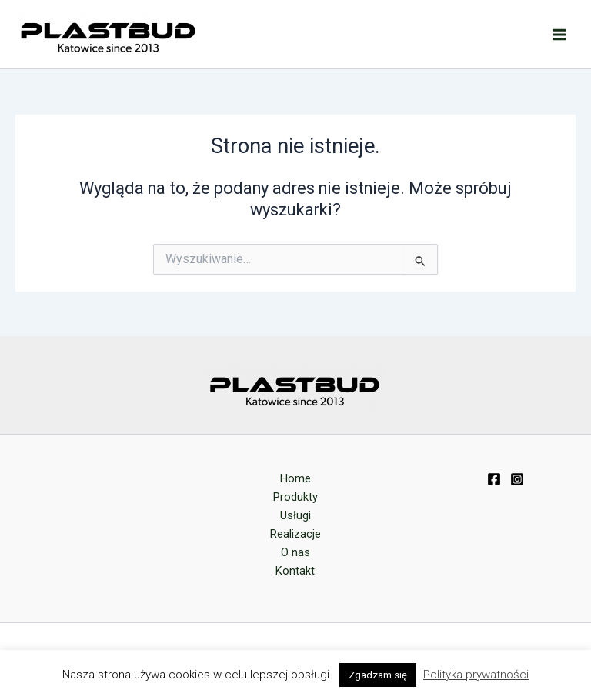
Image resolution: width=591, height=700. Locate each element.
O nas (295, 552)
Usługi (295, 515)
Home (295, 478)
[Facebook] (494, 479)
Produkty (295, 497)
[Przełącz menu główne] (559, 35)
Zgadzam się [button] (378, 675)
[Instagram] (517, 479)
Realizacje (295, 534)
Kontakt (295, 571)
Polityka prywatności (476, 675)
